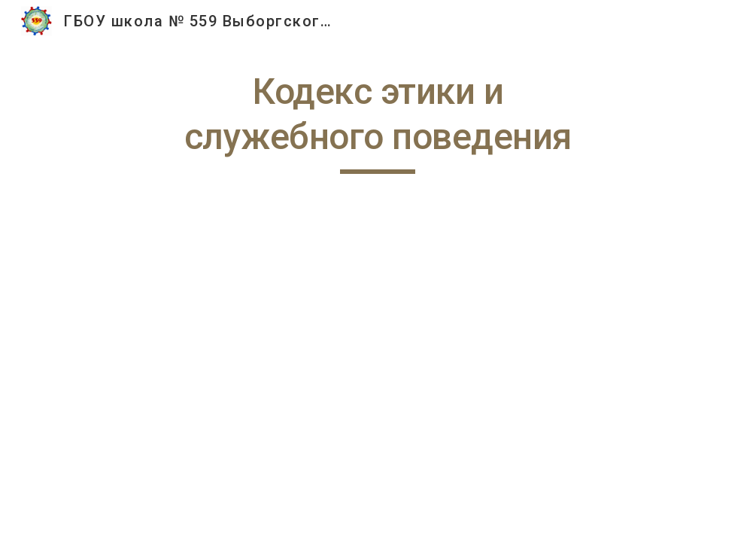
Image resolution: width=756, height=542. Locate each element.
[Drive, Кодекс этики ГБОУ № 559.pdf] (378, 367)
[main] (378, 122)
